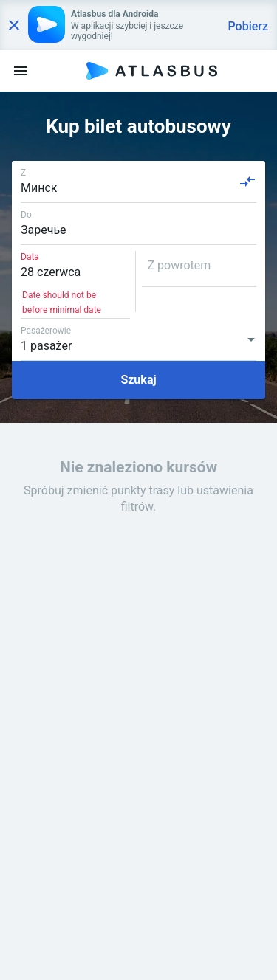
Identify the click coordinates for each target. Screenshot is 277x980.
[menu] (21, 71)
